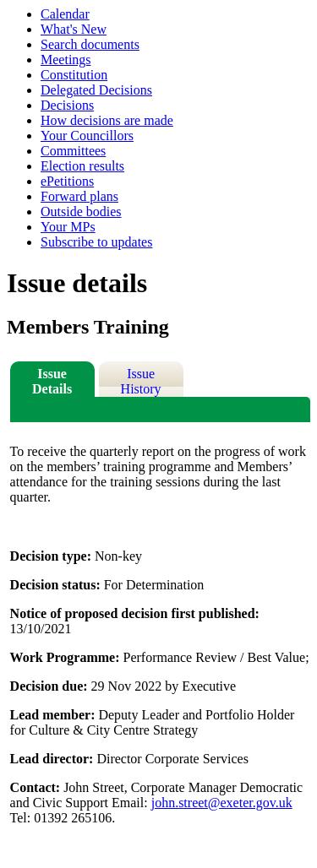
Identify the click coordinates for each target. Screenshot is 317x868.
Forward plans (79, 196)
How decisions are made (107, 120)
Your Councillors (87, 136)
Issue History (141, 381)
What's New (74, 29)
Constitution (74, 75)
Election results (82, 166)
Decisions (67, 105)
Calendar (65, 14)
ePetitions (67, 181)
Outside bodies (81, 212)
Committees (73, 151)
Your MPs (68, 227)
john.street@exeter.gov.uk (222, 803)
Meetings (66, 60)
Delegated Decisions (96, 90)
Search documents (90, 44)
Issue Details (52, 381)
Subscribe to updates (96, 242)
